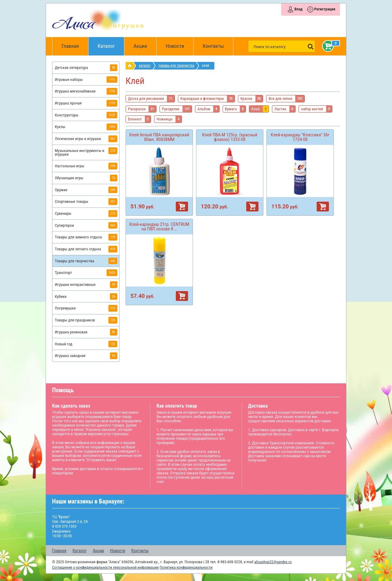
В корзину (182, 207)
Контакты (213, 46)
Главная (72, 46)
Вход (298, 9)
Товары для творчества (176, 66)
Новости (175, 46)
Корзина (327, 46)
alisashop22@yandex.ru (273, 562)
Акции (140, 46)
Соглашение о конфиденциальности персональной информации (105, 567)
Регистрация (325, 9)
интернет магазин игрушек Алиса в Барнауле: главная (131, 66)
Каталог (111, 43)
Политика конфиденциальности (186, 567)
